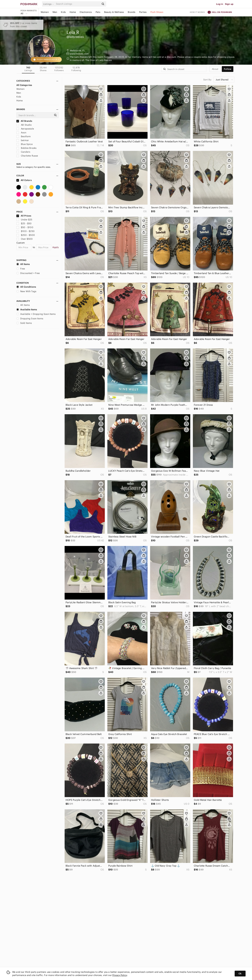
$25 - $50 (24, 223)
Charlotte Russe (27, 156)
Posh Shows (157, 12)
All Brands (24, 121)
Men (55, 12)
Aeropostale (25, 129)
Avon (21, 133)
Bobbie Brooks (26, 148)
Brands (132, 12)
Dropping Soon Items (30, 319)
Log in (220, 4)
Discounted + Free (28, 273)
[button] (49, 4)
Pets (98, 12)
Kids (63, 12)
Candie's (23, 152)
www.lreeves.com (79, 54)
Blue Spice (25, 144)
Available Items (27, 310)
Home (73, 12)
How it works (197, 12)
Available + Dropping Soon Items (36, 314)
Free (21, 269)
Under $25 (24, 220)
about (215, 69)
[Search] (78, 4)
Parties (143, 12)
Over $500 (25, 239)
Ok (240, 974)
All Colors (24, 180)
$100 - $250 (25, 231)
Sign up (229, 4)
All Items (23, 264)
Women (45, 12)
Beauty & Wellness (114, 12)
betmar (23, 140)
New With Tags (26, 291)
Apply (56, 247)
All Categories (24, 85)
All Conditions (26, 287)
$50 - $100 (25, 227)
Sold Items (24, 323)
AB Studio (24, 125)
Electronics (86, 12)
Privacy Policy (120, 975)
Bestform (24, 136)
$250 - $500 (26, 235)
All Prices (24, 216)
